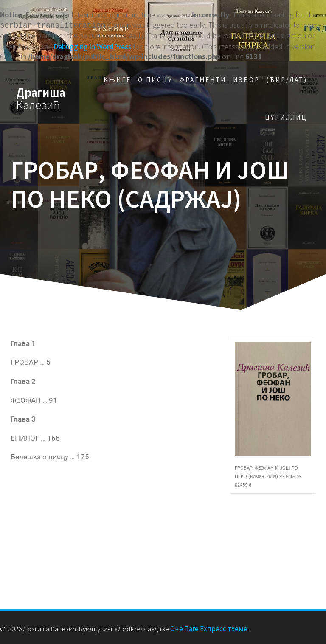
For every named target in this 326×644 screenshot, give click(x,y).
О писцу (155, 78)
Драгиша (41, 97)
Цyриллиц (286, 116)
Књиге (117, 78)
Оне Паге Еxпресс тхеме (209, 627)
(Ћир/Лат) (287, 78)
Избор (246, 78)
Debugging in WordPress (93, 45)
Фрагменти (203, 78)
